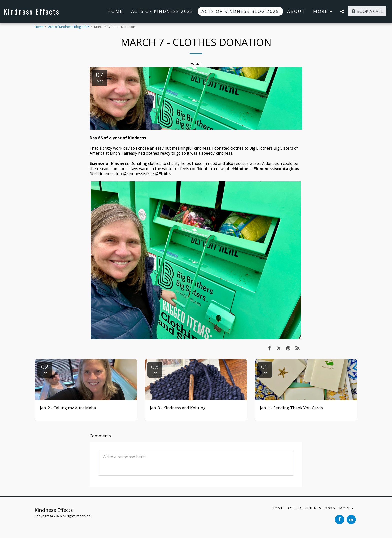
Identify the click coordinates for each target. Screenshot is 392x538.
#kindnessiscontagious (276, 169)
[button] (342, 11)
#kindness (242, 169)
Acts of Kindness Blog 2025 (69, 27)
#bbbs (165, 174)
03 (155, 369)
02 (45, 369)
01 (265, 369)
